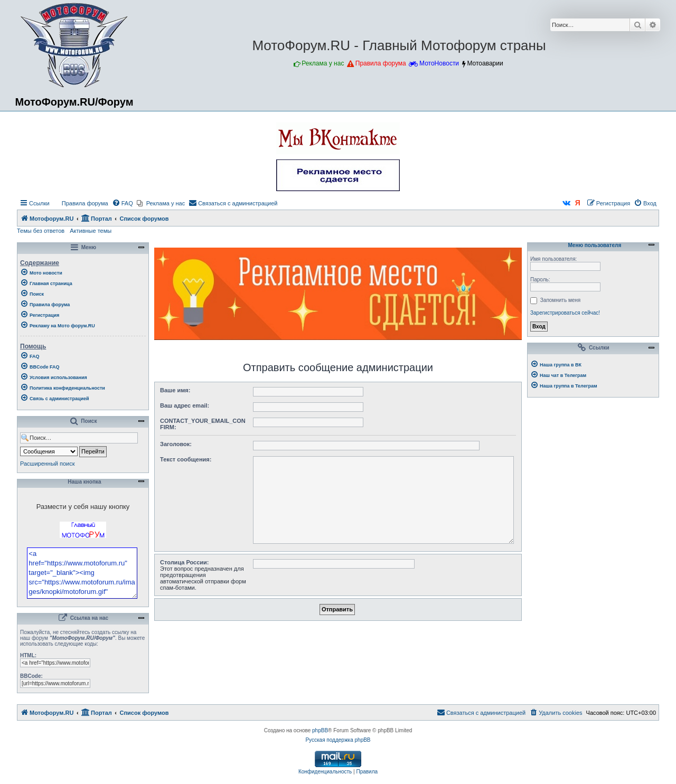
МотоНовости (439, 63)
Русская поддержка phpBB (338, 768)
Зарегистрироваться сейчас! (565, 313)
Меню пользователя (593, 245)
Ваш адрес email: (185, 405)
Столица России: (185, 562)
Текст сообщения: (186, 459)
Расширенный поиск (48, 464)
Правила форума (381, 63)
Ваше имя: (175, 390)
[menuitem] (80, 203)
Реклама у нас (323, 63)
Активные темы (91, 231)
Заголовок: (176, 444)
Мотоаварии (485, 63)
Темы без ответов (41, 231)
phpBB (320, 759)
